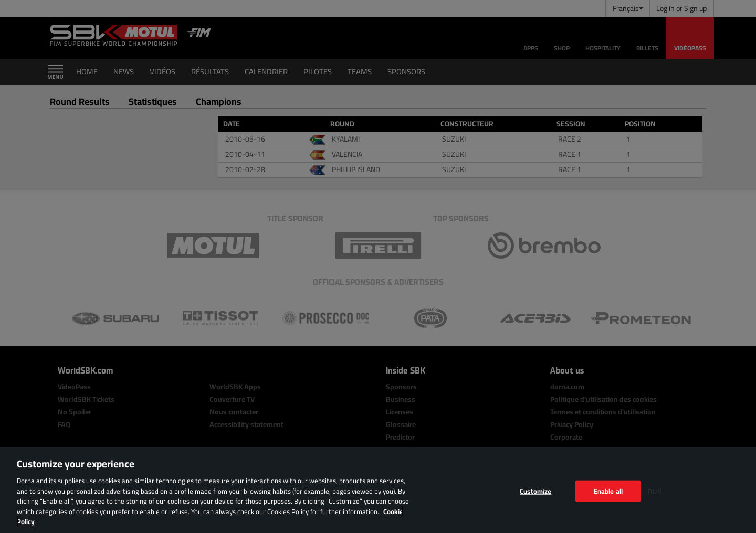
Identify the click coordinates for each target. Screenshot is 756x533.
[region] (378, 490)
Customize (535, 491)
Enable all (608, 491)
